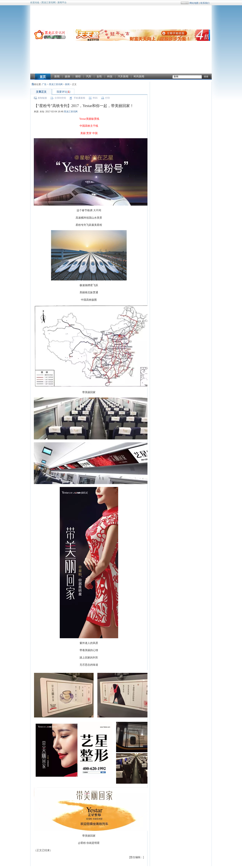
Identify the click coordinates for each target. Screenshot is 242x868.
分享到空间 (60, 98)
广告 (44, 84)
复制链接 (42, 98)
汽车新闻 (123, 76)
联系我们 (205, 3)
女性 (99, 76)
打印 (108, 98)
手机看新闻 (79, 98)
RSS (95, 98)
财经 (78, 76)
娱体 (67, 76)
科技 (110, 76)
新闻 (57, 76)
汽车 (89, 76)
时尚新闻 (139, 76)
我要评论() (63, 92)
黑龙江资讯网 (56, 84)
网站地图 (194, 3)
